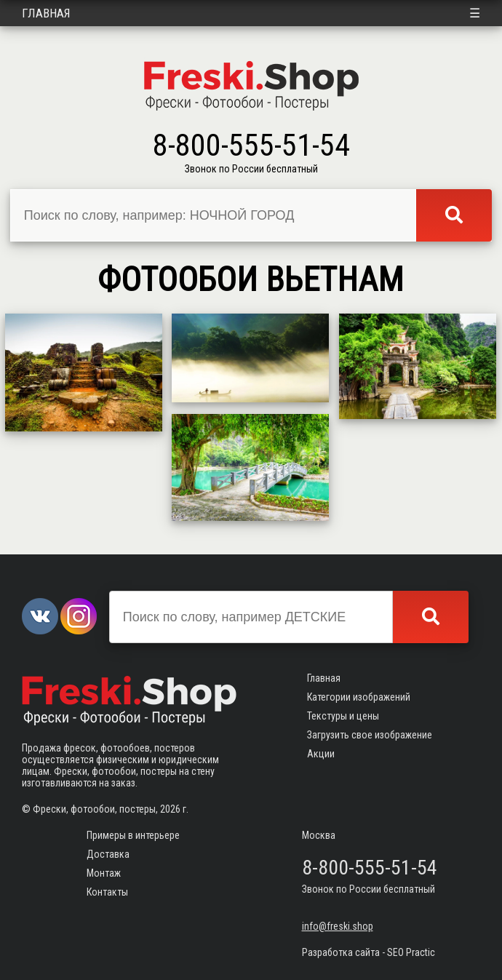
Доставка (108, 854)
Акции (321, 754)
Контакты (107, 892)
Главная (46, 13)
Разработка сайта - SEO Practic (368, 952)
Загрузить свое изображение (370, 735)
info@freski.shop (338, 926)
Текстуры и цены (343, 716)
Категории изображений (359, 697)
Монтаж (104, 873)
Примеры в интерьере (133, 835)
